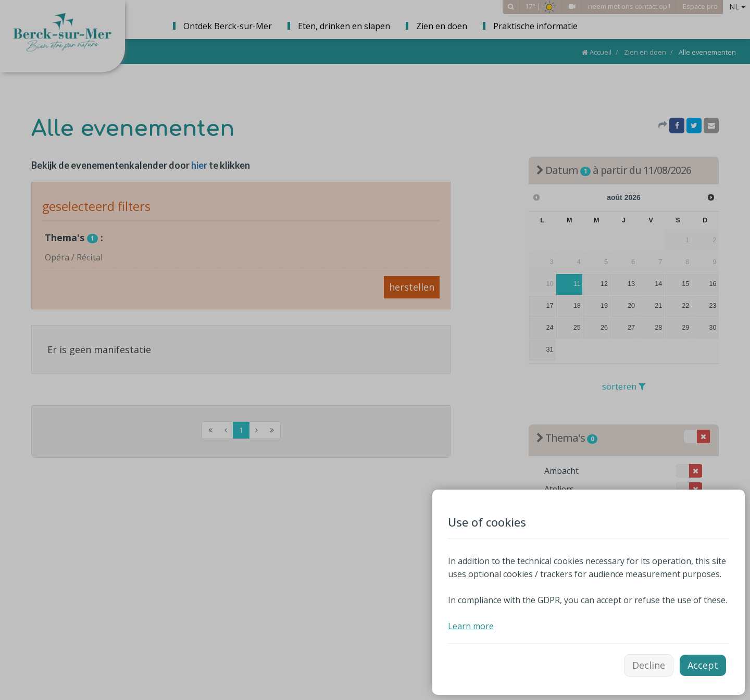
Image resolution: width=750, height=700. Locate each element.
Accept (703, 665)
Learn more (471, 626)
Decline (649, 665)
